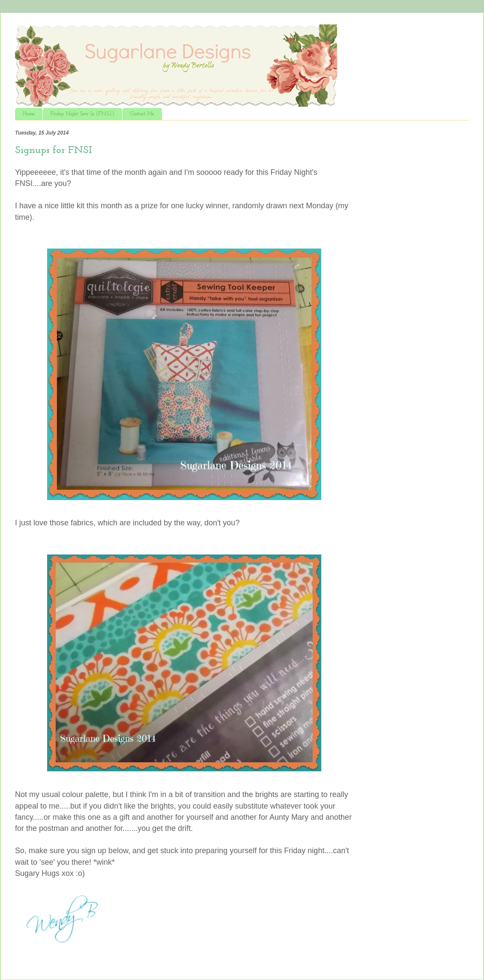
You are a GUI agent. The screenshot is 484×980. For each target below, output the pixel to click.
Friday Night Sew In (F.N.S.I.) (82, 114)
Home (29, 114)
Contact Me (142, 114)
